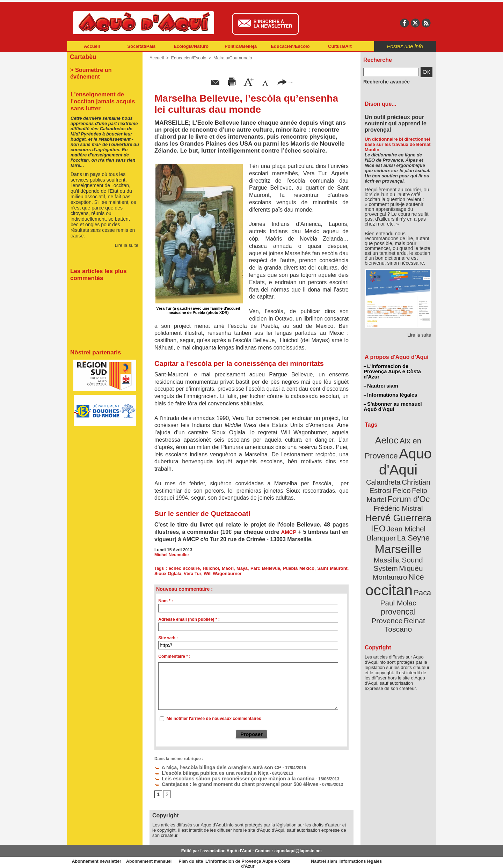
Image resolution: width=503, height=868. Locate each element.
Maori (223, 568)
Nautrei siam (381, 379)
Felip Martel (388, 474)
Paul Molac (383, 557)
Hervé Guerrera (398, 490)
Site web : (168, 637)
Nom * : (166, 600)
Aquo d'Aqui (397, 448)
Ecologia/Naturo (191, 46)
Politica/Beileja (241, 46)
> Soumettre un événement (101, 68)
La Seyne (411, 507)
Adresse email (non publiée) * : (189, 618)
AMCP (289, 532)
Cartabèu (82, 56)
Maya (236, 568)
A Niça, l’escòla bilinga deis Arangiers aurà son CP (208, 766)
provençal (414, 556)
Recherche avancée (383, 81)
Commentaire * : (174, 655)
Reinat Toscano (404, 568)
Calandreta (415, 458)
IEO (381, 499)
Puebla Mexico (289, 568)
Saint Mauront (320, 568)
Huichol (207, 568)
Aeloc (388, 430)
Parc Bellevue (258, 568)
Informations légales (390, 388)
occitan (390, 545)
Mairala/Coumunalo (229, 58)
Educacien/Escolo (290, 46)
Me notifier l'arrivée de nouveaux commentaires (214, 718)
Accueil (92, 46)
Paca (419, 547)
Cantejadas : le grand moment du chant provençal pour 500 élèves (224, 780)
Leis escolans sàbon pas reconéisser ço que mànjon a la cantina (222, 775)
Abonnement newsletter (98, 858)
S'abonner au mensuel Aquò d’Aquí (392, 398)
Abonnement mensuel (159, 858)
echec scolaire (183, 568)
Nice (414, 534)
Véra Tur (178, 573)
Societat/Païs (142, 46)
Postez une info (405, 46)
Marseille (387, 517)
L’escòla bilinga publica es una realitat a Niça (203, 771)
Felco (421, 466)
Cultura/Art (340, 46)
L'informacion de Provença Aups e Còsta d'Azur (398, 368)
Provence (389, 564)
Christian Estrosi (390, 466)
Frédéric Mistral (406, 482)
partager (285, 81)
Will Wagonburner (206, 573)
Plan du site (221, 858)
